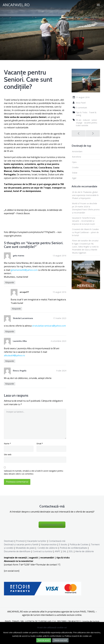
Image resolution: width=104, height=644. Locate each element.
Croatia (75, 167)
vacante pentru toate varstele (87, 124)
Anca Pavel (81, 103)
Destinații (9, 541)
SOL (71, 551)
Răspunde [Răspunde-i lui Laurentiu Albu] (10, 361)
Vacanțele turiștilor (37, 541)
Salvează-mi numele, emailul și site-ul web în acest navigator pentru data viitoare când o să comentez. (34, 472)
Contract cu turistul (43, 551)
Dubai (75, 173)
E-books (63, 544)
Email (40, 444)
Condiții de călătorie (48, 548)
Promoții (20, 541)
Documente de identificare (17, 551)
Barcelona (77, 157)
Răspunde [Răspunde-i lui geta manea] (10, 282)
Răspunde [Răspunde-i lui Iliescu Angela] (10, 384)
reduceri (86, 120)
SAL (65, 551)
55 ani (79, 120)
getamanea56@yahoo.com (24, 270)
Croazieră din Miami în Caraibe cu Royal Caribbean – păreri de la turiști (85, 232)
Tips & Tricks (82, 112)
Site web (8, 454)
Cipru (74, 162)
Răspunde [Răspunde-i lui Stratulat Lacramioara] (10, 331)
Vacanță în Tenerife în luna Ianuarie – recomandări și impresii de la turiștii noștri (84, 221)
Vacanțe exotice (49, 544)
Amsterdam (77, 151)
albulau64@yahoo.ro (14, 355)
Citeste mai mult (60, 640)
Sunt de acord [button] (44, 640)
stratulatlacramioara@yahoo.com (49, 326)
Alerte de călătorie (84, 551)
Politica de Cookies (79, 544)
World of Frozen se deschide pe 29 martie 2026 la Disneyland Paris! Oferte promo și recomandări (86, 208)
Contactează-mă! (52, 525)
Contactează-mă (57, 541)
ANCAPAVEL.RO (16, 5)
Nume (7, 444)
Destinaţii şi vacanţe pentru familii (21, 544)
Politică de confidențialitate (73, 548)
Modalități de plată (25, 548)
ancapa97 (24, 292)
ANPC (58, 551)
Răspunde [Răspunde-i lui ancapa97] (16, 309)
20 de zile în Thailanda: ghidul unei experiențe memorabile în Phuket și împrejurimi (85, 195)
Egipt (74, 178)
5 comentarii (81, 108)
